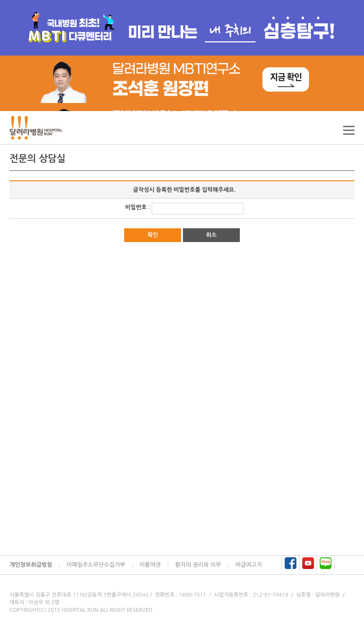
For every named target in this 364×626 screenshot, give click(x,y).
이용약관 (150, 565)
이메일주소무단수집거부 (96, 565)
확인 (153, 235)
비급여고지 (248, 565)
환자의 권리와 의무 (198, 565)
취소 (211, 235)
